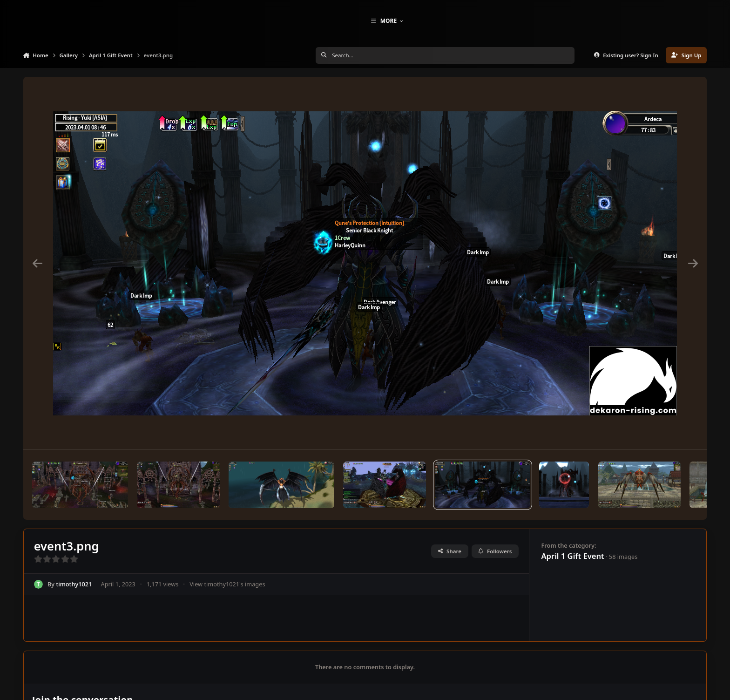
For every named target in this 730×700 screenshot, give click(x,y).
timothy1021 (74, 600)
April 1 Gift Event (572, 572)
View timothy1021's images (227, 600)
